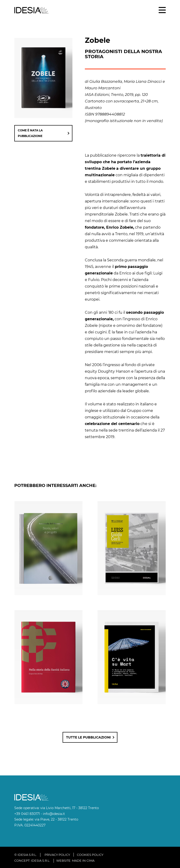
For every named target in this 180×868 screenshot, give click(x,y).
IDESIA (32, 10)
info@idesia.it (54, 814)
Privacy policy (57, 855)
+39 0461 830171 (27, 814)
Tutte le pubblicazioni (88, 737)
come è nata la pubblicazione (30, 133)
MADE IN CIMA (83, 861)
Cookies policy (90, 855)
